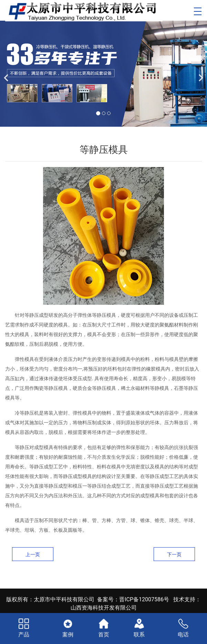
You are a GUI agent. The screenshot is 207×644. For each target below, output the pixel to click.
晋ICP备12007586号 (144, 599)
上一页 (33, 554)
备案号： (108, 599)
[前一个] (7, 74)
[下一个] (200, 74)
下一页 (174, 554)
